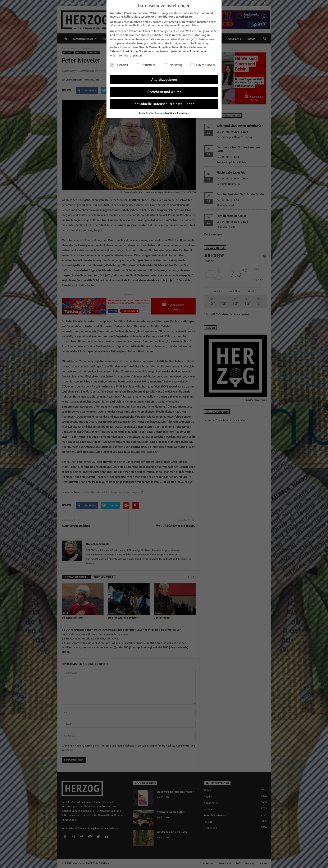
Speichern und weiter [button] (164, 92)
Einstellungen (199, 51)
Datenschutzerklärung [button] (166, 113)
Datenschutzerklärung (124, 51)
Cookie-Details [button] (146, 113)
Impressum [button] (184, 113)
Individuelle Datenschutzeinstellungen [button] (164, 104)
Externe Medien (203, 65)
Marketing (173, 65)
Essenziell (119, 65)
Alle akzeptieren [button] (164, 80)
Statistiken (146, 65)
